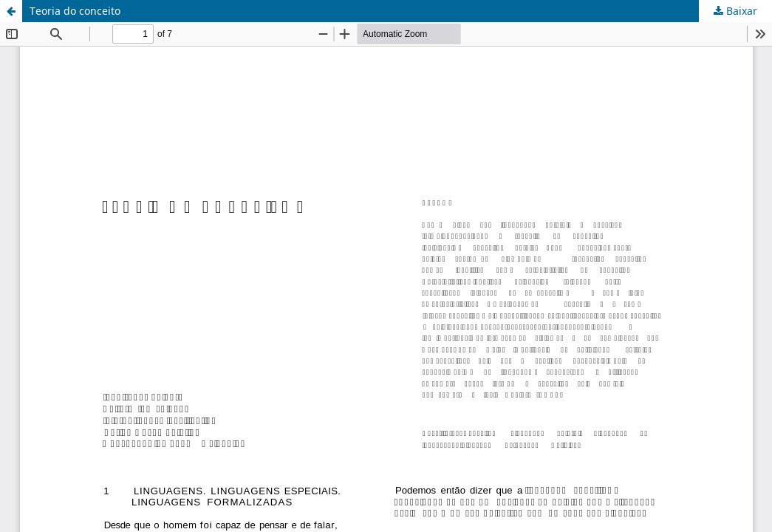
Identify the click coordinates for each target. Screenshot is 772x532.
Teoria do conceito (75, 11)
